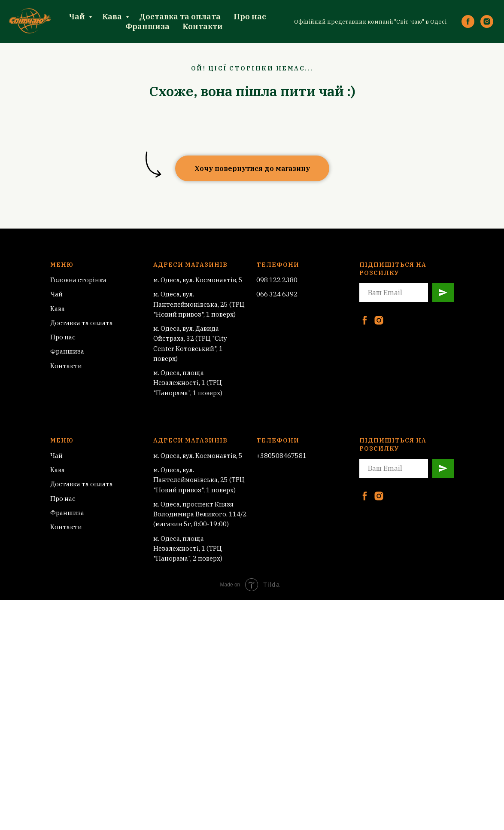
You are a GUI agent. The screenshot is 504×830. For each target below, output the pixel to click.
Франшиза (147, 26)
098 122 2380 (277, 280)
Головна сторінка (78, 280)
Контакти (203, 26)
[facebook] (468, 21)
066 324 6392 (277, 294)
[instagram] (487, 21)
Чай (78, 17)
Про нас (250, 17)
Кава (113, 17)
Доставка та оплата (180, 17)
